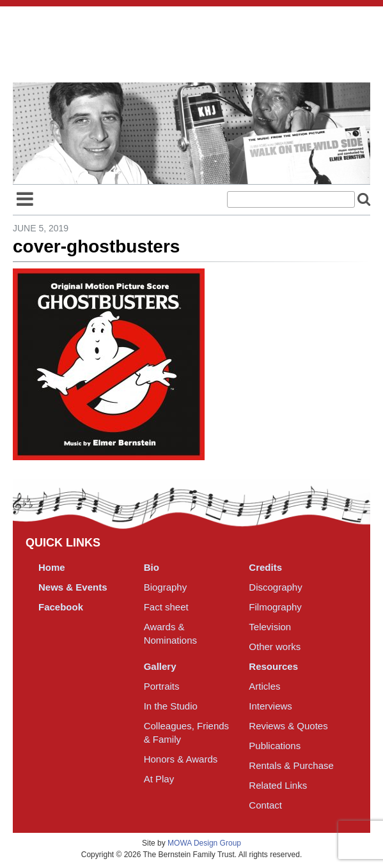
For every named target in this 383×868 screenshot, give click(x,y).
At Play (159, 779)
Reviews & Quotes (288, 726)
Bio (152, 567)
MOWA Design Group (204, 843)
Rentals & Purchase (291, 765)
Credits (265, 567)
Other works (275, 647)
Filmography (275, 607)
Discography (275, 587)
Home (52, 567)
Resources (273, 666)
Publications (275, 746)
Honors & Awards (181, 759)
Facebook (61, 607)
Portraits (162, 686)
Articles (264, 686)
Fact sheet (166, 607)
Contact (265, 805)
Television (270, 627)
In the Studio (171, 706)
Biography (166, 587)
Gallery (160, 666)
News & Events (73, 587)
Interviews (270, 706)
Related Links (278, 785)
